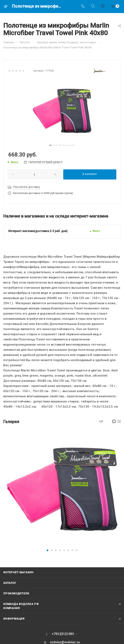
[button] (47, 550)
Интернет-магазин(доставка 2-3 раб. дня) (38, 231)
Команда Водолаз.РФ (21, 604)
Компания (11, 608)
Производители (16, 593)
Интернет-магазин (18, 572)
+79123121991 (63, 634)
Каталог (10, 583)
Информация (14, 619)
